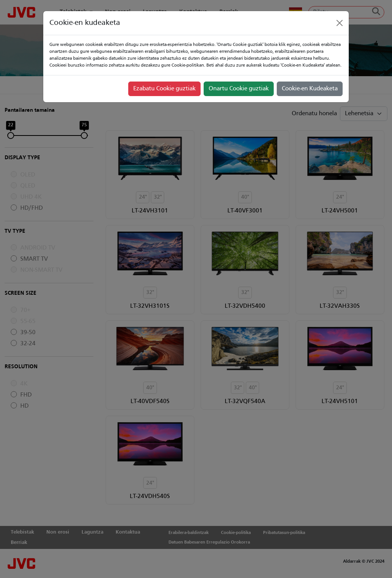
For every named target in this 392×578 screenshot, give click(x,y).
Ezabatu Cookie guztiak (164, 89)
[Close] (340, 23)
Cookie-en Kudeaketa (310, 89)
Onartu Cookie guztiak (239, 89)
